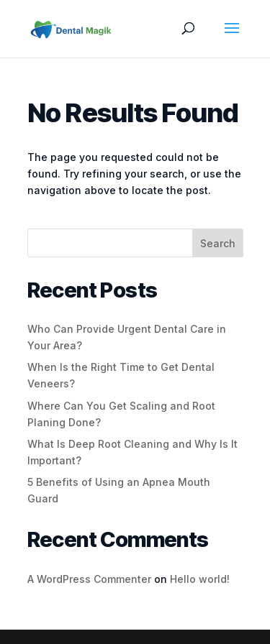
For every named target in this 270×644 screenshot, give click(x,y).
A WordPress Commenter (89, 579)
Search (218, 243)
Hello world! (200, 579)
